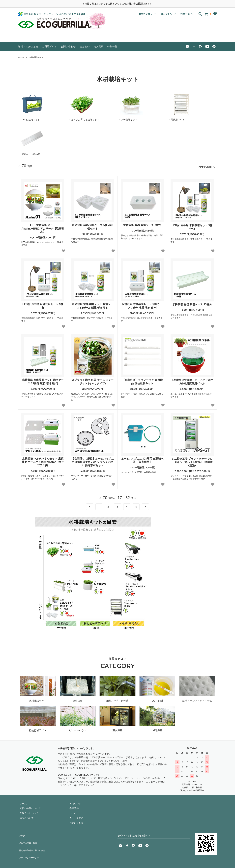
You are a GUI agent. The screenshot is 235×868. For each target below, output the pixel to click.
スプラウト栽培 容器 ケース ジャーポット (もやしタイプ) (93, 380)
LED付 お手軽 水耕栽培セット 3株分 (43, 304)
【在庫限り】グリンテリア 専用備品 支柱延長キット (142, 380)
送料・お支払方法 (28, 46)
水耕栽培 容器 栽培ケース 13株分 (192, 303)
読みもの (85, 46)
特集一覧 (112, 46)
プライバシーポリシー (30, 847)
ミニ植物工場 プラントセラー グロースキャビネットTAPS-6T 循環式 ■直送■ (192, 461)
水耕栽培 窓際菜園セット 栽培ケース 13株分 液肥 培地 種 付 (43, 380)
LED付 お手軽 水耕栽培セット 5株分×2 (192, 226)
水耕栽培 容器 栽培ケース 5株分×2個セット (92, 225)
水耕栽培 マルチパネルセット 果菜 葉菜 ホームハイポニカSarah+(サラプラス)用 (43, 461)
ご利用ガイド (49, 46)
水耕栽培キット (36, 57)
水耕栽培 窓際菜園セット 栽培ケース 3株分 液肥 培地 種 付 (142, 304)
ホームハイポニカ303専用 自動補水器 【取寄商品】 (142, 459)
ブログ (22, 833)
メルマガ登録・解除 (29, 838)
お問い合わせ (68, 46)
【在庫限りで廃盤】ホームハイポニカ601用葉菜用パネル (192, 380)
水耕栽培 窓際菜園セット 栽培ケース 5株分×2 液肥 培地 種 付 (93, 304)
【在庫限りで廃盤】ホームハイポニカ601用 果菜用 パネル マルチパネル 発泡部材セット (93, 461)
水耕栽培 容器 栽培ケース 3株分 (142, 224)
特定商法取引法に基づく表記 (33, 843)
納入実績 (99, 46)
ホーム (21, 57)
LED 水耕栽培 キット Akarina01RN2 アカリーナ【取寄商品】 (43, 227)
